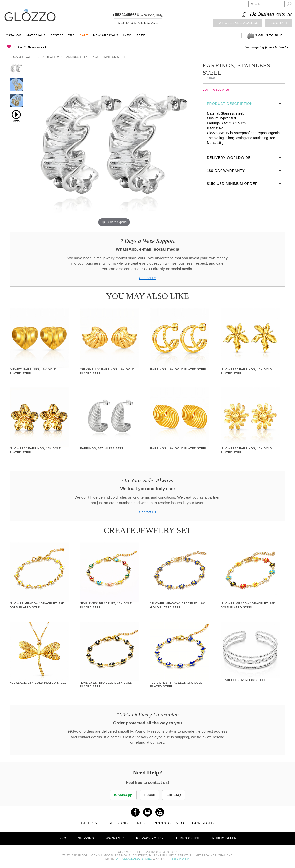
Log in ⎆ (279, 23)
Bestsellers (63, 35)
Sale (84, 35)
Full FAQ (174, 795)
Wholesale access (239, 23)
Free (141, 35)
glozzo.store (216, 148)
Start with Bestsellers (27, 47)
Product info (169, 823)
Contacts (203, 823)
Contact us (147, 278)
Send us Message (138, 23)
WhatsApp (123, 795)
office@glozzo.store (134, 859)
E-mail (149, 795)
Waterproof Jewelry (43, 57)
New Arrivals (106, 35)
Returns (118, 823)
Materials (36, 35)
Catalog (14, 35)
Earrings (72, 57)
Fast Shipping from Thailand (265, 47)
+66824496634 (126, 15)
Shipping (91, 823)
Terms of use (188, 838)
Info (128, 35)
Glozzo (15, 57)
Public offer (225, 838)
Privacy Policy (150, 838)
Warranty (115, 838)
